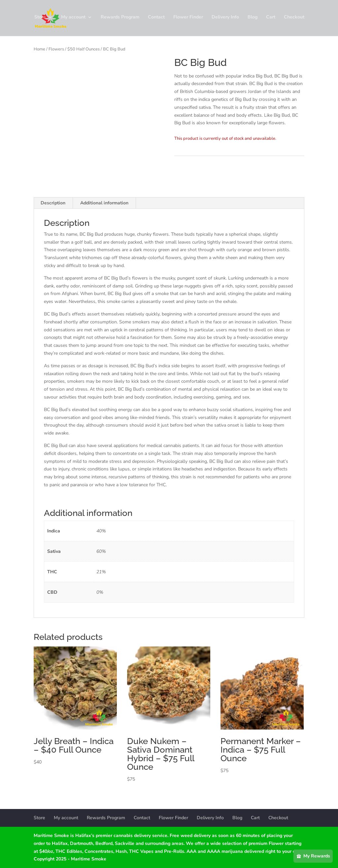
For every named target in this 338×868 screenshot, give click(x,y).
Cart (271, 19)
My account (73, 19)
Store (40, 19)
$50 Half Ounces (84, 49)
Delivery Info (225, 19)
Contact (156, 19)
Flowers (56, 49)
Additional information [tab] (104, 203)
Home (39, 49)
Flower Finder (188, 19)
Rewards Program (120, 19)
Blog (253, 19)
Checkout (294, 19)
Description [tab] (53, 203)
